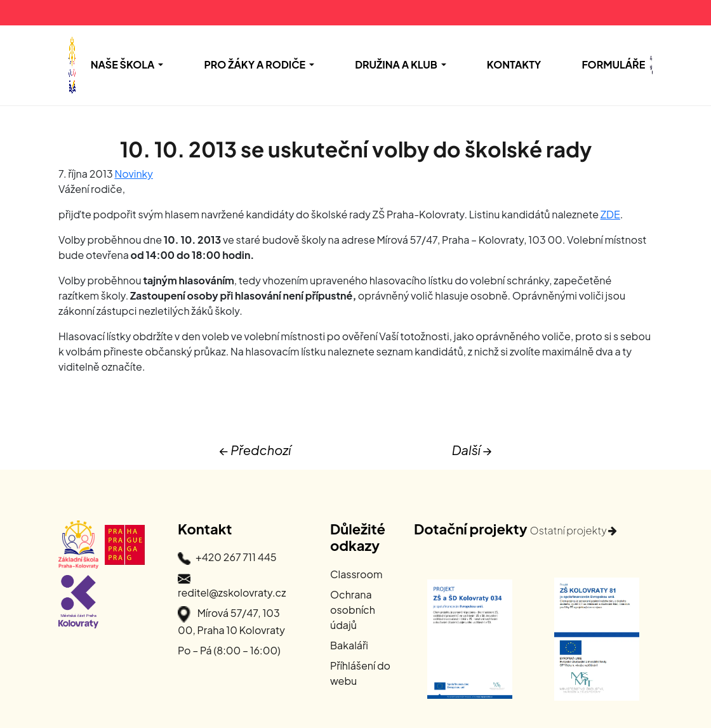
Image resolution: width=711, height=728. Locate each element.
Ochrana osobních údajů (353, 610)
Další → (472, 450)
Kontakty (514, 64)
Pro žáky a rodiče (255, 64)
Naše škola (123, 64)
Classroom (356, 574)
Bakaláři (349, 645)
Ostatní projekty (573, 530)
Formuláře (613, 64)
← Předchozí (255, 450)
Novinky (134, 174)
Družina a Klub (396, 64)
